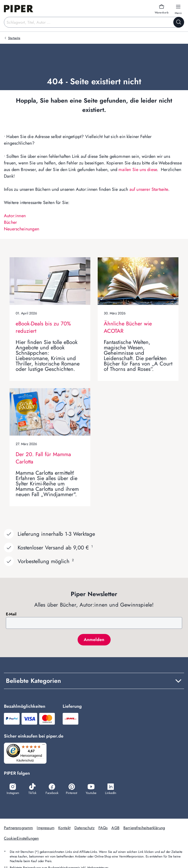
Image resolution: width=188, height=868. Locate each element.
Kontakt (64, 828)
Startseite (14, 38)
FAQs (103, 828)
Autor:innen (15, 216)
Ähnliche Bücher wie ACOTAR (128, 327)
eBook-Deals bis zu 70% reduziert (43, 327)
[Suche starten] (179, 22)
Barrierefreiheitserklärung (144, 828)
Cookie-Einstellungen (21, 839)
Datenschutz (84, 828)
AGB (115, 828)
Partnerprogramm (18, 828)
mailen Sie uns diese (138, 170)
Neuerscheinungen (22, 229)
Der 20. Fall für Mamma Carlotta (43, 458)
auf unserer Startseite (149, 189)
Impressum (45, 828)
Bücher (10, 222)
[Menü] (45, 746)
